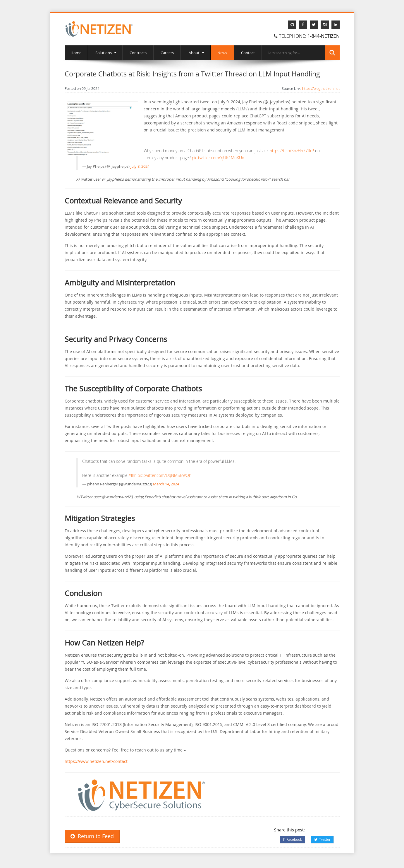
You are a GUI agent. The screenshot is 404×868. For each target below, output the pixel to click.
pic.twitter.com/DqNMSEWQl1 (165, 475)
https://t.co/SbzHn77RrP (292, 151)
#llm (132, 475)
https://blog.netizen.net (321, 88)
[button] (141, 796)
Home (76, 53)
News (222, 53)
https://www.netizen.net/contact (96, 761)
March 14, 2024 (166, 484)
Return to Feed (92, 836)
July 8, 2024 (140, 166)
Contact (248, 53)
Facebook (293, 839)
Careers (167, 53)
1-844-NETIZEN (324, 36)
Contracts (138, 53)
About (196, 53)
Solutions (105, 53)
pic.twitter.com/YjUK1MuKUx (218, 158)
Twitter (322, 839)
